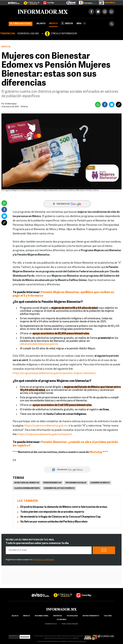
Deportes (58, 616)
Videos (67, 23)
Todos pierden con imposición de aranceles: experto (52, 512)
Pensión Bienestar (52, 483)
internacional (42, 616)
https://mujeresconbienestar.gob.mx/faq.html (45, 435)
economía (62, 620)
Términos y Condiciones (44, 560)
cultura (108, 616)
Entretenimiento (91, 616)
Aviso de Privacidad (45, 642)
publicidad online (70, 624)
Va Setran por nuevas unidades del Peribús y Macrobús (54, 522)
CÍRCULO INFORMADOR (64, 34)
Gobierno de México (100, 483)
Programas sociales (76, 483)
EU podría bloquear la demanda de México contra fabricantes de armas (64, 507)
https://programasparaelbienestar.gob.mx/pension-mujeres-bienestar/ (54, 373)
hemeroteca (51, 624)
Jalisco (41, 24)
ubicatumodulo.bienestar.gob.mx (39, 344)
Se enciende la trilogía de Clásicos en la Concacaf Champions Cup (60, 517)
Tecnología (72, 616)
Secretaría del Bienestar (27, 483)
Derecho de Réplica (60, 642)
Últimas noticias (21, 24)
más (81, 24)
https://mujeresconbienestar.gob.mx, (46, 426)
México (53, 24)
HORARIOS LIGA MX (28, 34)
